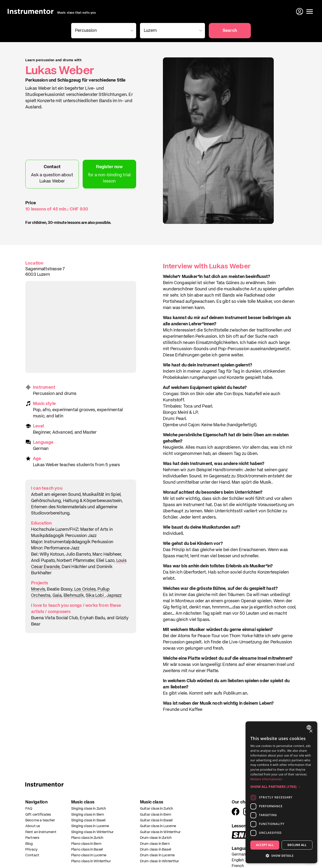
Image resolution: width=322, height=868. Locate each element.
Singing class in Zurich (89, 809)
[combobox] (103, 31)
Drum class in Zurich (156, 838)
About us (33, 826)
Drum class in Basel (156, 849)
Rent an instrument (41, 832)
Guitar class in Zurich (156, 809)
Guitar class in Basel (156, 820)
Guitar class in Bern (156, 815)
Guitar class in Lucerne (158, 826)
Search (230, 31)
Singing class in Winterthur (92, 832)
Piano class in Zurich (87, 838)
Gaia (57, 596)
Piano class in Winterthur (91, 861)
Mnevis (38, 589)
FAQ (29, 809)
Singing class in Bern (88, 815)
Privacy (31, 849)
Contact (32, 855)
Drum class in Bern (155, 844)
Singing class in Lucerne (90, 826)
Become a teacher (40, 820)
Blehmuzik (74, 596)
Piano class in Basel (87, 849)
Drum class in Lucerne (157, 855)
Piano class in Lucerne (89, 855)
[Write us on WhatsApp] (310, 856)
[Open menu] (310, 11)
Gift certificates (38, 815)
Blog (29, 844)
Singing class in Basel (88, 820)
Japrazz (114, 596)
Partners (32, 838)
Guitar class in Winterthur (160, 832)
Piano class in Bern (86, 844)
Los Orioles (85, 589)
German (239, 855)
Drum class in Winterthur (160, 861)
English (238, 860)
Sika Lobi (95, 596)
